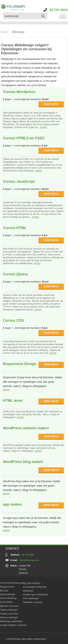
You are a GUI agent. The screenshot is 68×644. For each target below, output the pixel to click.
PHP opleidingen (31, 598)
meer (44, 127)
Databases (28, 591)
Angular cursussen (9, 614)
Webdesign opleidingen (11, 621)
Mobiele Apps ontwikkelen (35, 595)
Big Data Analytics (32, 583)
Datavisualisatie (8, 594)
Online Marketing (8, 598)
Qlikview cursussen (9, 606)
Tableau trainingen (9, 610)
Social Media (6, 602)
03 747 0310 (56, 10)
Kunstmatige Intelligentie (35, 587)
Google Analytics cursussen (13, 625)
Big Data (4, 591)
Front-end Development (11, 583)
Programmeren (7, 587)
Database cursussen (33, 602)
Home (4, 32)
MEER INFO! (51, 104)
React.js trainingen (9, 617)
